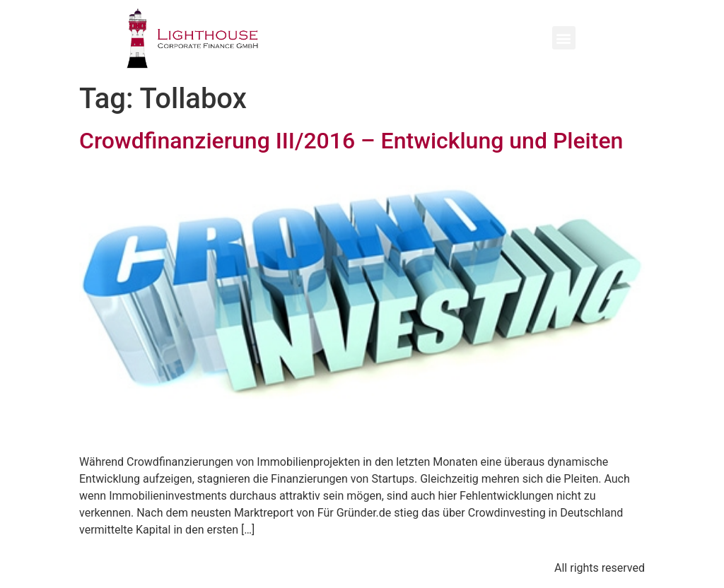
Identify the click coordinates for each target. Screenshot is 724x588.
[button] (564, 38)
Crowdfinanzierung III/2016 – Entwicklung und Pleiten (351, 141)
